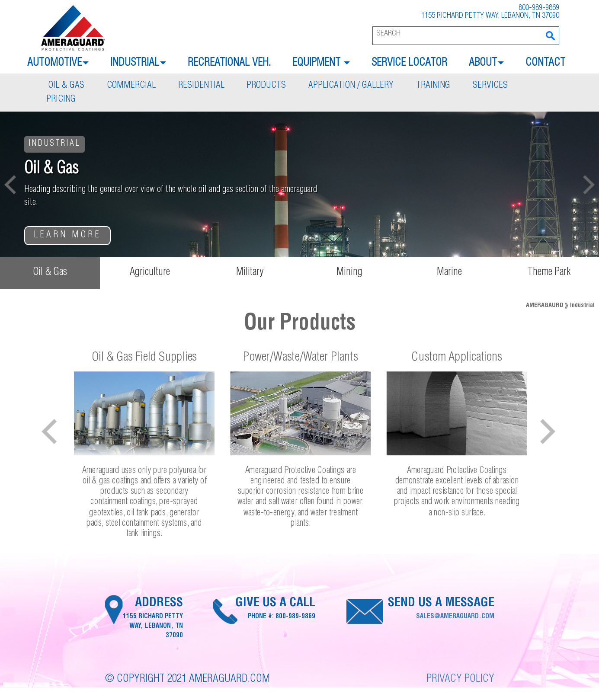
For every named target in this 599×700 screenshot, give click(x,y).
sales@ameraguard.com (455, 617)
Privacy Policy (460, 679)
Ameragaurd (545, 306)
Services (490, 86)
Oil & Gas (66, 86)
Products (266, 86)
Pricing (61, 100)
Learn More (67, 235)
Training (433, 86)
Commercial (131, 86)
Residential (201, 86)
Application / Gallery (351, 86)
